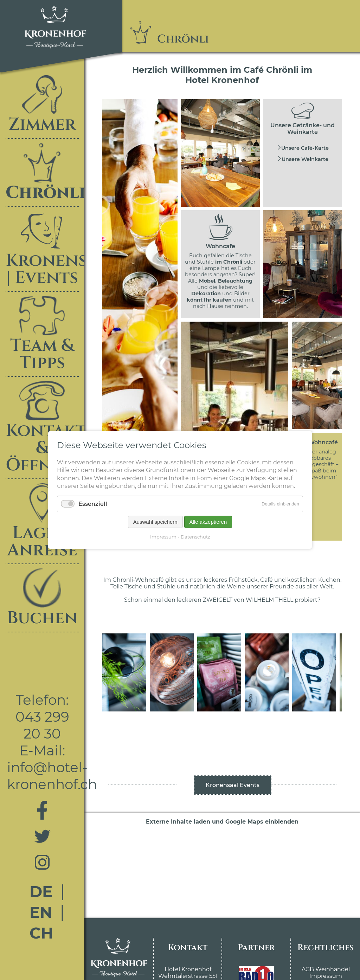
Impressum (326, 976)
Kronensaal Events (233, 785)
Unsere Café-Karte (305, 148)
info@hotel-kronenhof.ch (52, 776)
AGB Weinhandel (326, 969)
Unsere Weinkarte (305, 159)
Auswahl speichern (155, 522)
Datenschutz (195, 537)
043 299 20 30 (42, 725)
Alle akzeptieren (208, 522)
